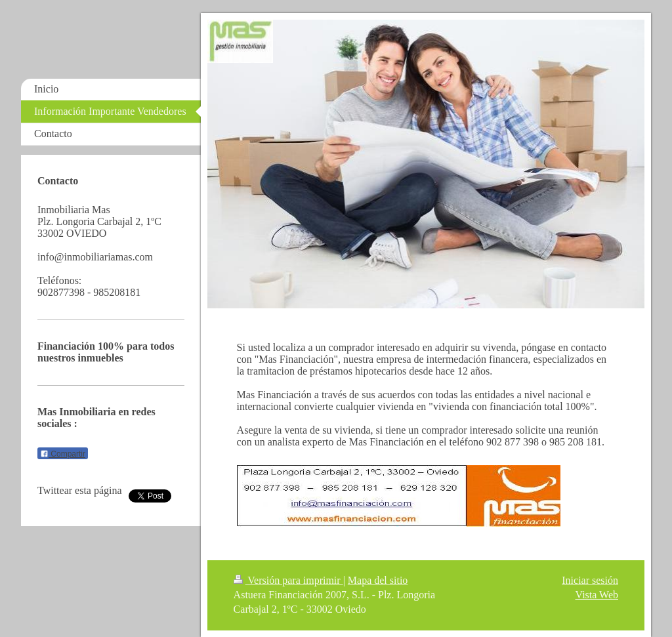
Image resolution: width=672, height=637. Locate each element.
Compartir (63, 454)
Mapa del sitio (378, 580)
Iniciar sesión (590, 580)
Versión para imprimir (288, 580)
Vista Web (597, 595)
